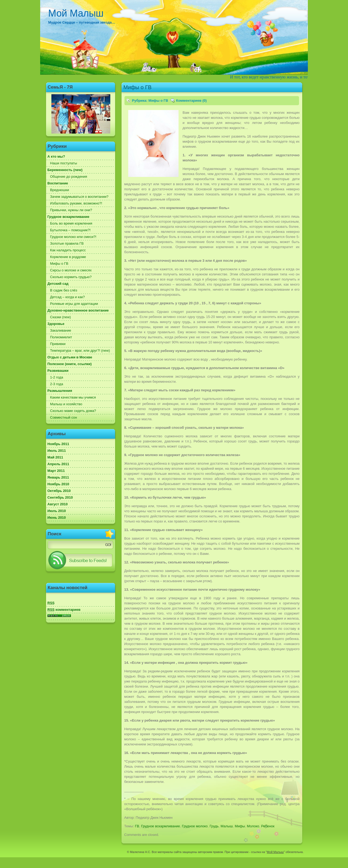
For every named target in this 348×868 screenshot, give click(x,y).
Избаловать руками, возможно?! (76, 203)
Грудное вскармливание (68, 217)
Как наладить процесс (68, 250)
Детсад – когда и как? (67, 297)
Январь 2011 (58, 477)
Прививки (58, 344)
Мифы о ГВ (59, 264)
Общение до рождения (69, 177)
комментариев (64, 610)
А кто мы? (56, 156)
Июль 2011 (57, 451)
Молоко (253, 826)
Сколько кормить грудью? (71, 277)
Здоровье (56, 324)
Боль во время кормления (71, 223)
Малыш (227, 826)
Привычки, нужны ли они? (71, 210)
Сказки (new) (60, 317)
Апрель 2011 (58, 464)
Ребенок (268, 826)
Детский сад (58, 284)
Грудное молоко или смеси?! (73, 237)
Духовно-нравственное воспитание (78, 310)
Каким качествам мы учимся (73, 397)
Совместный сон (63, 417)
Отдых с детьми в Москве (70, 357)
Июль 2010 (57, 511)
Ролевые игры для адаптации (74, 304)
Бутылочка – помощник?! (70, 230)
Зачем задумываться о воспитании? (79, 197)
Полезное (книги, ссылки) (69, 364)
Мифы (240, 826)
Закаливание (61, 330)
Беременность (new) (65, 170)
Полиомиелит (61, 337)
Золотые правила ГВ (67, 243)
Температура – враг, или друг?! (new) (80, 350)
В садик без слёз (64, 290)
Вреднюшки (60, 190)
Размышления (60, 391)
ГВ (137, 826)
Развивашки (58, 371)
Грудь (214, 826)
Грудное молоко (195, 826)
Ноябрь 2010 (58, 484)
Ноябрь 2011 (58, 444)
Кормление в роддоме (68, 257)
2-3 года (57, 384)
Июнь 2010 (57, 518)
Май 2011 (55, 457)
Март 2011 (56, 471)
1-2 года (57, 377)
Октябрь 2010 (59, 491)
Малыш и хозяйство (66, 404)
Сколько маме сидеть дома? (73, 411)
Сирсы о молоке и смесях (71, 270)
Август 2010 (58, 504)
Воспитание (58, 183)
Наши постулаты (64, 163)
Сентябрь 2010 (60, 497)
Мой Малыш (76, 13)
